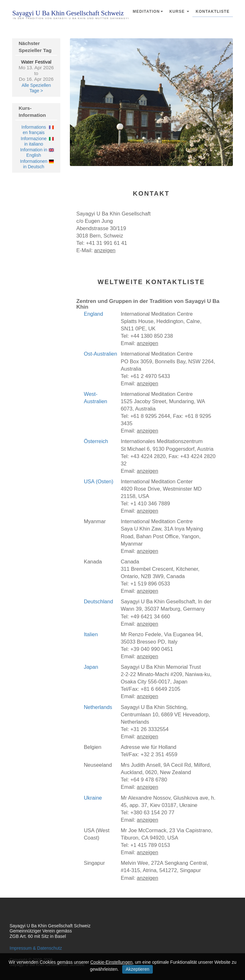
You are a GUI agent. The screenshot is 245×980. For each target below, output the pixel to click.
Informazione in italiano (34, 141)
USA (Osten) (99, 481)
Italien (91, 634)
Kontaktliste (212, 11)
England (94, 314)
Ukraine (93, 798)
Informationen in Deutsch (34, 164)
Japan (91, 667)
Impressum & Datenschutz (36, 948)
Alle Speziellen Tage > (36, 88)
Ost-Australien (101, 354)
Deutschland (99, 601)
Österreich (96, 441)
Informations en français (34, 130)
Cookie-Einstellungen (111, 962)
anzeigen (105, 250)
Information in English (34, 152)
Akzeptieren (137, 969)
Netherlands (98, 707)
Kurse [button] (179, 11)
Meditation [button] (148, 11)
